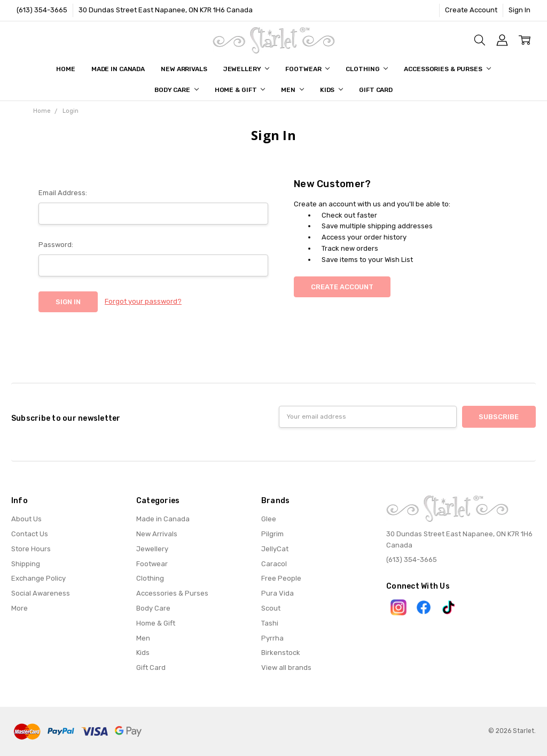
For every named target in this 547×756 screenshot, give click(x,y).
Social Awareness (41, 593)
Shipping (26, 564)
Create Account (471, 10)
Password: (56, 245)
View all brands (286, 668)
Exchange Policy (38, 578)
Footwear (307, 69)
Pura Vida (278, 593)
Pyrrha (272, 638)
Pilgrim (272, 534)
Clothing (367, 69)
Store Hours (31, 549)
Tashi (270, 623)
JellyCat (275, 549)
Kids (331, 90)
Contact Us (30, 534)
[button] (399, 607)
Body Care (177, 90)
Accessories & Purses (447, 69)
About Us (26, 519)
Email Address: (63, 193)
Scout (271, 608)
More (19, 608)
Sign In (519, 10)
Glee (269, 519)
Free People (281, 578)
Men (292, 90)
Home (66, 69)
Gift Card (376, 90)
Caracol (274, 564)
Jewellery (247, 69)
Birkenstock (281, 653)
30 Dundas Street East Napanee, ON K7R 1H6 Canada (166, 10)
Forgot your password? (143, 301)
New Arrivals (184, 69)
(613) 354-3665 (42, 10)
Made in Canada (118, 69)
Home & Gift (240, 90)
